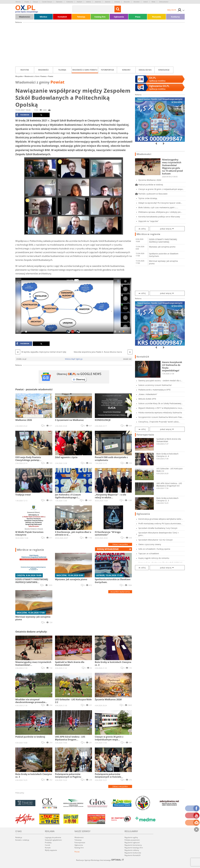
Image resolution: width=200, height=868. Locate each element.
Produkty (48, 843)
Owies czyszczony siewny (150, 544)
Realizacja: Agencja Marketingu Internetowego (100, 860)
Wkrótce (43, 17)
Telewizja (81, 17)
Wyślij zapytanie (51, 850)
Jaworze (108, 2)
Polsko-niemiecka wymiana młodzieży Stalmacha (160, 413)
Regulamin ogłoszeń (132, 843)
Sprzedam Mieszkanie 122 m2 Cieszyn (156, 540)
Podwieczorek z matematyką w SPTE (154, 390)
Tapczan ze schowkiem (149, 553)
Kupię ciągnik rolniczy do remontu (154, 558)
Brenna (18, 2)
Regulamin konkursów (133, 853)
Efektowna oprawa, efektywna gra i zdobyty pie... (160, 212)
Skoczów (127, 2)
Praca (138, 17)
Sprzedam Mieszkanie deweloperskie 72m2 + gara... (159, 534)
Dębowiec (59, 2)
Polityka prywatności (132, 840)
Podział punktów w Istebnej (151, 185)
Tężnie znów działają (148, 198)
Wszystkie (25, 70)
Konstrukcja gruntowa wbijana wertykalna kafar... (161, 519)
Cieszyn (35, 2)
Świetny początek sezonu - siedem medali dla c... (160, 381)
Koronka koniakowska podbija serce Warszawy (159, 217)
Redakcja (19, 837)
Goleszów (70, 2)
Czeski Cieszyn (47, 2)
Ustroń (146, 2)
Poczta (77, 852)
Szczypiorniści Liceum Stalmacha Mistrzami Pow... (161, 417)
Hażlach (79, 2)
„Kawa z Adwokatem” (148, 394)
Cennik (47, 845)
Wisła (153, 2)
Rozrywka (156, 17)
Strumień (137, 2)
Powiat (51, 76)
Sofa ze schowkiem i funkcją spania (154, 549)
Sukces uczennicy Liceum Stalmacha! (155, 385)
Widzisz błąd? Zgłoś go (74, 359)
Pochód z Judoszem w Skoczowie (153, 194)
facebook (23, 115)
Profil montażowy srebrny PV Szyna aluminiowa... (160, 524)
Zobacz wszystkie (120, 544)
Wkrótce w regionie (31, 550)
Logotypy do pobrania (53, 837)
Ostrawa (117, 2)
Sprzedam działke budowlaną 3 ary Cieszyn (158, 528)
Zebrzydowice (164, 2)
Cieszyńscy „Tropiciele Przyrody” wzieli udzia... (159, 422)
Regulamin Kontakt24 (132, 855)
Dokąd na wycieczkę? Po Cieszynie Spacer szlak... (160, 203)
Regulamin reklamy (132, 850)
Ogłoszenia (119, 17)
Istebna (89, 2)
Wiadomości (24, 17)
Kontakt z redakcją (22, 840)
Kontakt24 (62, 17)
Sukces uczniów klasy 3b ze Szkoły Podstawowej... (161, 403)
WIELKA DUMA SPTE (147, 399)
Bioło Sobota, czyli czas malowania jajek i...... (158, 207)
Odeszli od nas (145, 70)
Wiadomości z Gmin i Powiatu (85, 70)
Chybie (27, 2)
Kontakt (48, 848)
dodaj (108, 549)
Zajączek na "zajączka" (148, 221)
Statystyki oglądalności (53, 840)
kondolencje (164, 70)
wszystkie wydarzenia (120, 592)
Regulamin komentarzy (133, 845)
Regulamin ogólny (131, 837)
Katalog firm (100, 17)
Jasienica (98, 2)
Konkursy (175, 17)
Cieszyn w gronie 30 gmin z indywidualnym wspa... (161, 189)
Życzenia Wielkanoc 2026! (150, 180)
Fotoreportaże (108, 70)
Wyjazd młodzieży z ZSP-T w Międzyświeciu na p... (161, 408)
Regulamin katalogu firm (134, 848)
